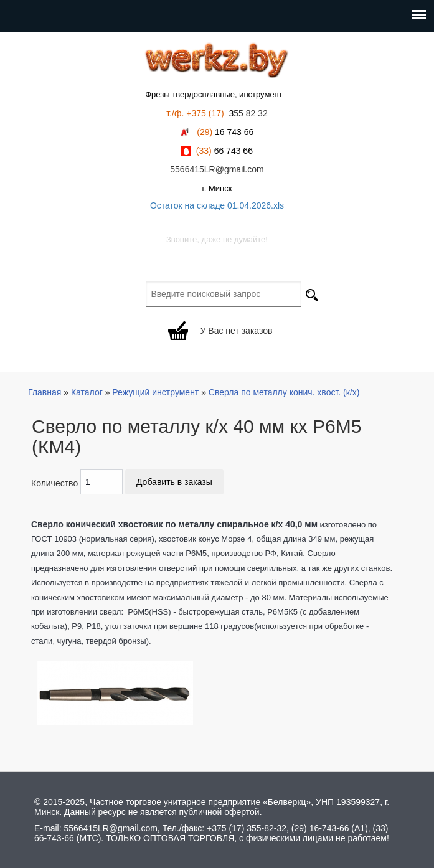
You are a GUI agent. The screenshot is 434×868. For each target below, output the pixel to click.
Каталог (87, 392)
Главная (45, 392)
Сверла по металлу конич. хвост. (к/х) (284, 392)
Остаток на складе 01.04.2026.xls (217, 205)
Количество (54, 483)
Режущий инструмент (155, 392)
